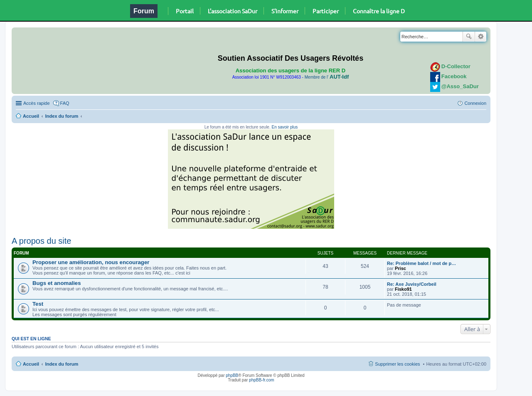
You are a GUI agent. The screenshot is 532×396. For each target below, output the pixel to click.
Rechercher (469, 37)
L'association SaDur (233, 11)
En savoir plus (284, 127)
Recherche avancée (481, 37)
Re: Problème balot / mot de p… (421, 263)
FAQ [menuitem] (65, 103)
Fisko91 (403, 289)
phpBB (232, 375)
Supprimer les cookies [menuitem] (397, 364)
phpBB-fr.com (262, 380)
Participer (326, 11)
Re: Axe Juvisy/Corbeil (412, 284)
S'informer (285, 11)
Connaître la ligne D (379, 11)
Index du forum (62, 116)
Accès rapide (37, 103)
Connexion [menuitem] (475, 103)
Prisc (400, 268)
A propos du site (41, 241)
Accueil (31, 116)
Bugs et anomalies (57, 283)
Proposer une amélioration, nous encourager (91, 262)
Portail (185, 11)
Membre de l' (327, 77)
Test (38, 304)
